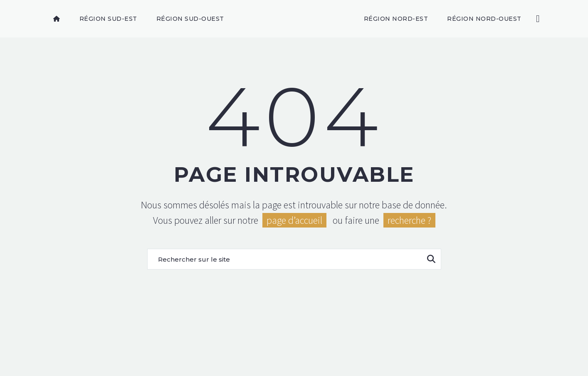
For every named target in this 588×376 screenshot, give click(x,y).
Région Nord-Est (396, 19)
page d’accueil (294, 220)
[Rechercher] (537, 19)
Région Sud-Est (108, 19)
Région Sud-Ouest (190, 19)
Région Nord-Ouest (484, 19)
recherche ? (409, 220)
